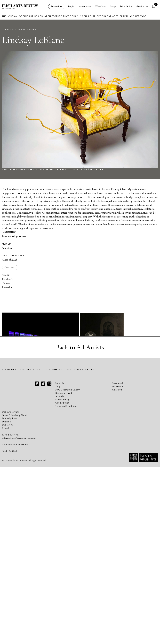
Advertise (60, 573)
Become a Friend (64, 570)
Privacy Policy (62, 576)
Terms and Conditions (66, 583)
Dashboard (117, 560)
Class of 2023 (46, 170)
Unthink (13, 628)
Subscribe (56, 7)
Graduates (142, 7)
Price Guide (126, 7)
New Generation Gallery (18, 170)
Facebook (7, 279)
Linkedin (7, 287)
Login (71, 7)
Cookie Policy (62, 580)
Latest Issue (85, 7)
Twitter (6, 283)
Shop (113, 7)
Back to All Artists (80, 524)
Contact (10, 268)
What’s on (101, 7)
